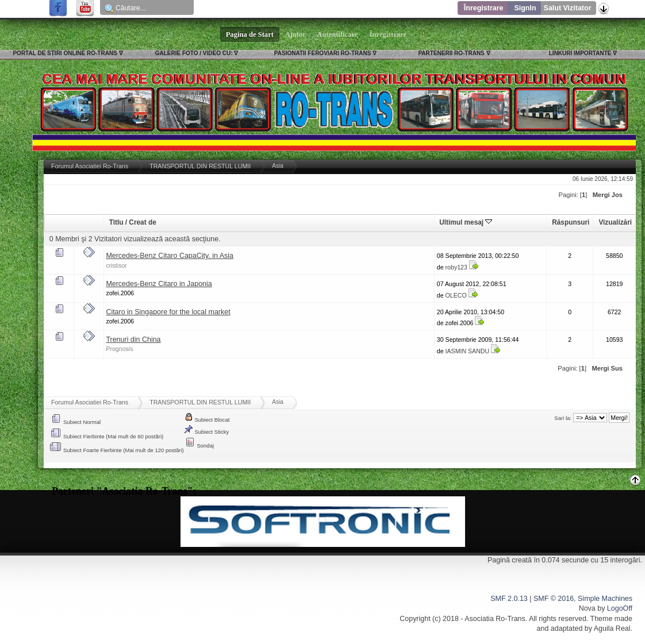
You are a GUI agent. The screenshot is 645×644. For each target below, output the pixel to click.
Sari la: (563, 418)
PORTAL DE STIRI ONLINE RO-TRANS (65, 53)
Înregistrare (484, 8)
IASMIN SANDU (468, 351)
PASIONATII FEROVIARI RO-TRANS (323, 53)
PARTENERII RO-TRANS (451, 53)
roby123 (456, 267)
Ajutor (295, 34)
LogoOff (620, 608)
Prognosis (119, 349)
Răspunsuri (571, 222)
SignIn (525, 8)
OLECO (456, 295)
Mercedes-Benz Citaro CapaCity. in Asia (170, 256)
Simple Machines (605, 599)
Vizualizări (615, 222)
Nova (587, 608)
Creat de (142, 222)
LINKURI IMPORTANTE (580, 53)
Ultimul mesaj (466, 222)
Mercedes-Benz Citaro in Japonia (159, 284)
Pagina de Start (250, 34)
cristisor (116, 265)
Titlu (116, 222)
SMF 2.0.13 (509, 599)
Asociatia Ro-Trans (495, 619)
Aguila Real (612, 628)
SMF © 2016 (554, 599)
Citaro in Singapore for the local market (168, 312)
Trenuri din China (133, 340)
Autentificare (338, 34)
